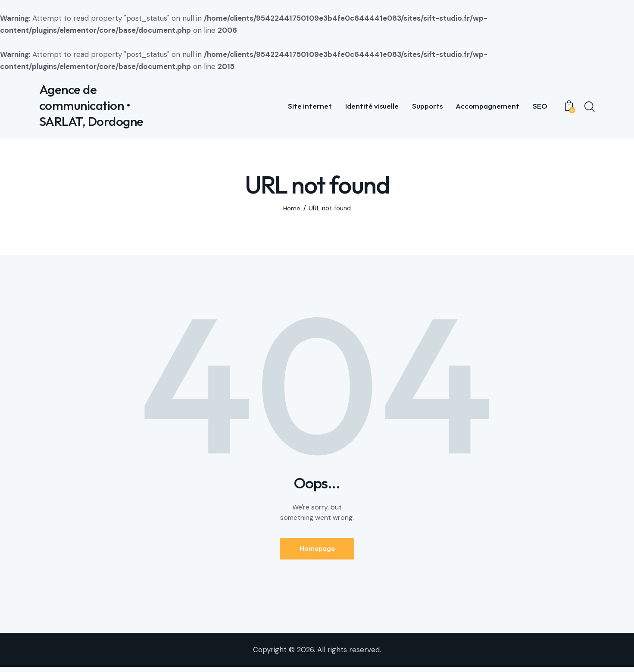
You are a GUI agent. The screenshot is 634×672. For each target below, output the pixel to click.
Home (292, 211)
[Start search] (590, 108)
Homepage (317, 552)
